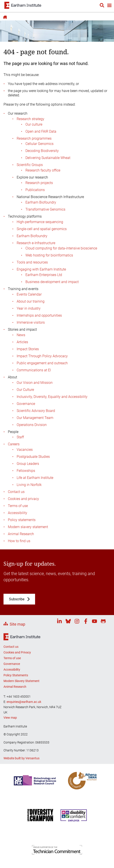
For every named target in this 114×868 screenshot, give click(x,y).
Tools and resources (32, 262)
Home (4, 17)
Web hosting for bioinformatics (49, 255)
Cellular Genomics (39, 144)
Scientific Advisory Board (36, 411)
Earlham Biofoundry (41, 202)
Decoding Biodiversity (42, 151)
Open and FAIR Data (41, 131)
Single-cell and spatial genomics (42, 229)
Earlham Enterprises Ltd (44, 275)
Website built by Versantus (21, 758)
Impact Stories (28, 349)
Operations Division (32, 425)
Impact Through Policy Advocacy (42, 356)
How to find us (19, 541)
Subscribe (17, 599)
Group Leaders (28, 464)
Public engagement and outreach (42, 363)
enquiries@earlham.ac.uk (24, 702)
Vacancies (25, 450)
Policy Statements (16, 675)
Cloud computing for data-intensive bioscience (61, 248)
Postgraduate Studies (33, 457)
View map (10, 718)
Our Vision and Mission (35, 383)
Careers (14, 444)
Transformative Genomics (45, 209)
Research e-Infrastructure (36, 243)
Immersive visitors (31, 322)
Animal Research (21, 534)
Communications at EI (34, 370)
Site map (17, 624)
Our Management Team (35, 418)
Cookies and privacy (23, 499)
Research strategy (30, 119)
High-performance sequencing (40, 222)
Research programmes (34, 138)
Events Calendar (29, 294)
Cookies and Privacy (17, 652)
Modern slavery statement (28, 527)
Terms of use (18, 506)
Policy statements (22, 520)
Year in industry (29, 308)
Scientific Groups (30, 165)
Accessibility (18, 513)
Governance (26, 404)
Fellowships (26, 471)
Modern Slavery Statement (21, 681)
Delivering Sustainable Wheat (48, 158)
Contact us (16, 492)
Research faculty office (43, 170)
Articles (22, 342)
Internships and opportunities (39, 315)
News (21, 335)
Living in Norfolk (29, 485)
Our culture (34, 124)
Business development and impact (52, 282)
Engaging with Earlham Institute (41, 269)
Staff (20, 437)
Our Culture (25, 390)
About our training (31, 301)
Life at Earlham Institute (35, 478)
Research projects (39, 183)
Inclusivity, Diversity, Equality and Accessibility (52, 397)
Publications (35, 190)
